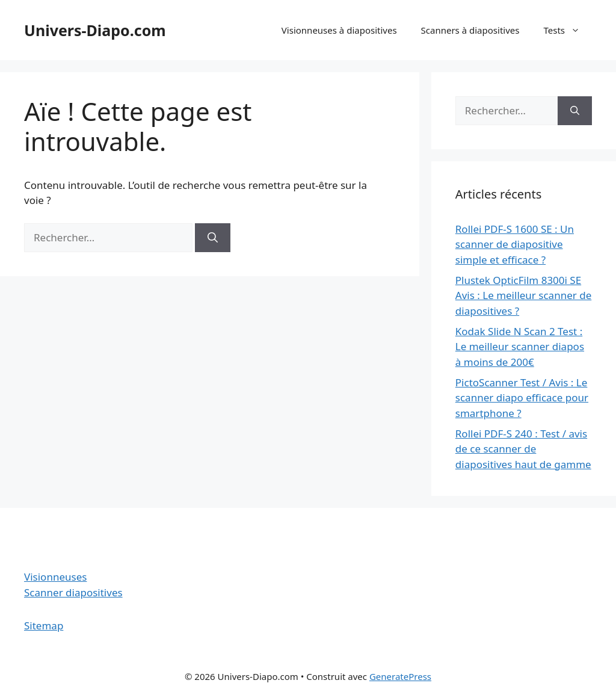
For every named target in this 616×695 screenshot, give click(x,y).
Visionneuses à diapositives (339, 30)
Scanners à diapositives (470, 30)
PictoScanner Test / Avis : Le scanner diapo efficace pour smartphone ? (522, 398)
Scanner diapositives (73, 592)
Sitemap (44, 625)
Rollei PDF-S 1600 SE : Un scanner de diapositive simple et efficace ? (515, 244)
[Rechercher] (213, 238)
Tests (568, 30)
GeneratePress (400, 676)
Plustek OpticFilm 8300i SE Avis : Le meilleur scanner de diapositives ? (523, 295)
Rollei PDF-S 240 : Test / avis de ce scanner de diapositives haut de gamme (523, 449)
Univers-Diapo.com (95, 30)
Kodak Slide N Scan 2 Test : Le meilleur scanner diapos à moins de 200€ (520, 347)
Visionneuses (55, 577)
